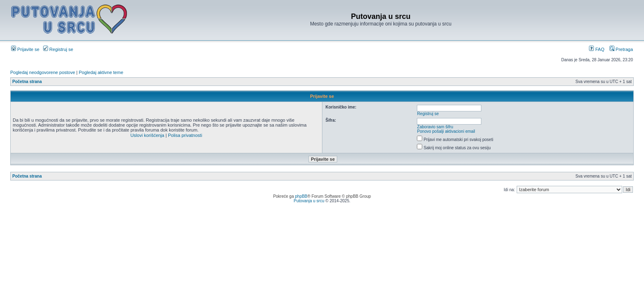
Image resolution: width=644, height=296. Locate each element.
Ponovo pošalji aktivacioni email (446, 131)
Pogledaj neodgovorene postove (43, 72)
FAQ (597, 49)
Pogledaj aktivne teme (101, 72)
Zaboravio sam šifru (435, 127)
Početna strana (27, 82)
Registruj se (58, 49)
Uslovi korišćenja (147, 135)
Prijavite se (25, 49)
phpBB (301, 196)
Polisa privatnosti (185, 135)
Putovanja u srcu (309, 201)
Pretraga (621, 49)
